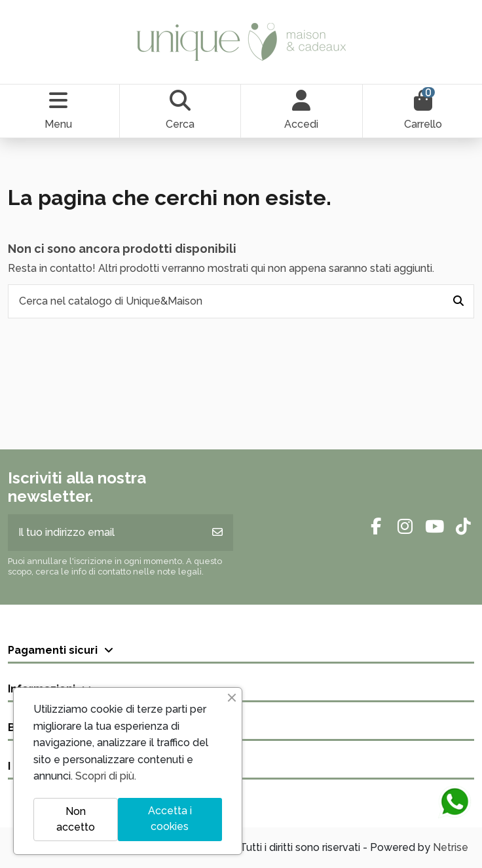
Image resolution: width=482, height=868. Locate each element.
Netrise (451, 847)
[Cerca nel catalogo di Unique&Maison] (458, 301)
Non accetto (76, 819)
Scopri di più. (106, 776)
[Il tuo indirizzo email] (105, 533)
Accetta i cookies (170, 819)
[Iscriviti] (217, 533)
